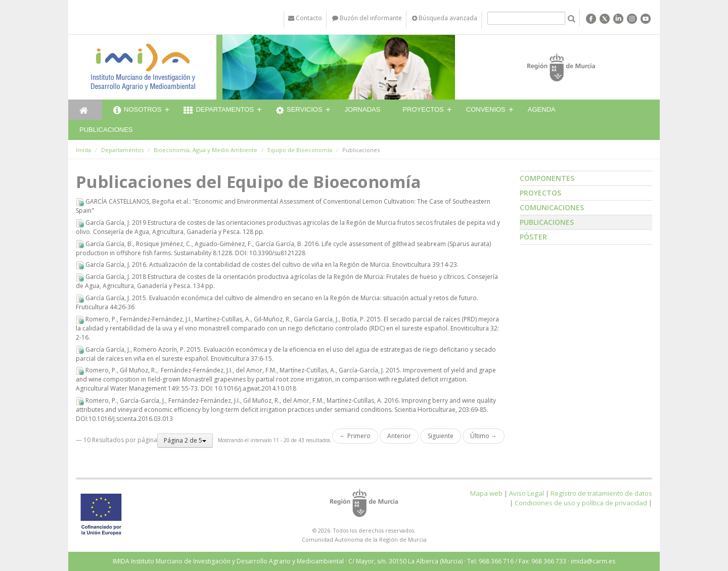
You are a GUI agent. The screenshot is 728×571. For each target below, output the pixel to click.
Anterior (399, 436)
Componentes (547, 178)
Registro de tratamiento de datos (601, 493)
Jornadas (363, 109)
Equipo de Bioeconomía (300, 150)
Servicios (299, 111)
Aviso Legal (527, 493)
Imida (83, 150)
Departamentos (219, 111)
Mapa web (486, 493)
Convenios (486, 109)
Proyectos (423, 109)
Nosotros (137, 111)
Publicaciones (106, 130)
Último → (484, 436)
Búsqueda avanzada (445, 18)
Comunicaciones (552, 207)
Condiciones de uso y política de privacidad (581, 503)
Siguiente (441, 436)
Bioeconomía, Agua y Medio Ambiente (206, 150)
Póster (533, 237)
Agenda (542, 109)
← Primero (355, 436)
